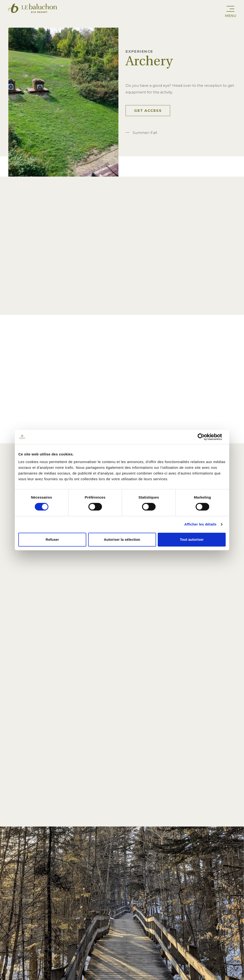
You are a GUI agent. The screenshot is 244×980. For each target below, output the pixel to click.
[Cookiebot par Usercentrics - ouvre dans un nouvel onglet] (205, 437)
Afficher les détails (200, 524)
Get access (148, 110)
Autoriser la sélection (122, 539)
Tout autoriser (192, 539)
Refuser (52, 539)
